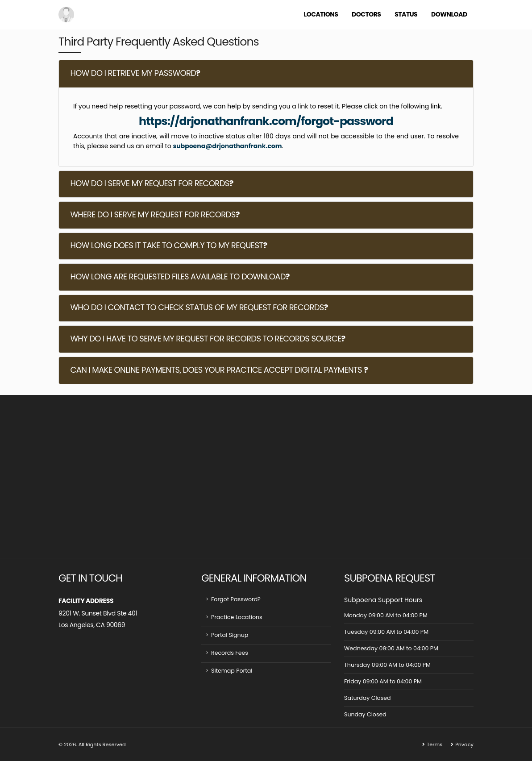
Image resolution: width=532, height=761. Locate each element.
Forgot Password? (236, 599)
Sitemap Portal (232, 671)
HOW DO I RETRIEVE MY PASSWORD (135, 73)
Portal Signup (230, 635)
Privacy (464, 744)
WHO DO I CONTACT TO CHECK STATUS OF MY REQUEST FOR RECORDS (199, 307)
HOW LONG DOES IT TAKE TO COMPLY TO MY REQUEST (168, 245)
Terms (434, 744)
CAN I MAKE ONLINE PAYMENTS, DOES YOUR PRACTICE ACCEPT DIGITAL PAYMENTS (219, 370)
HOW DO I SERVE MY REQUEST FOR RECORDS (152, 183)
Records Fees (230, 653)
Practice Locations (237, 617)
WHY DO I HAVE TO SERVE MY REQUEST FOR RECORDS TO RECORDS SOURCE (208, 339)
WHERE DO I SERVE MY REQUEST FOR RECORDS (155, 214)
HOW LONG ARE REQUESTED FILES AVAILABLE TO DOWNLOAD (180, 277)
